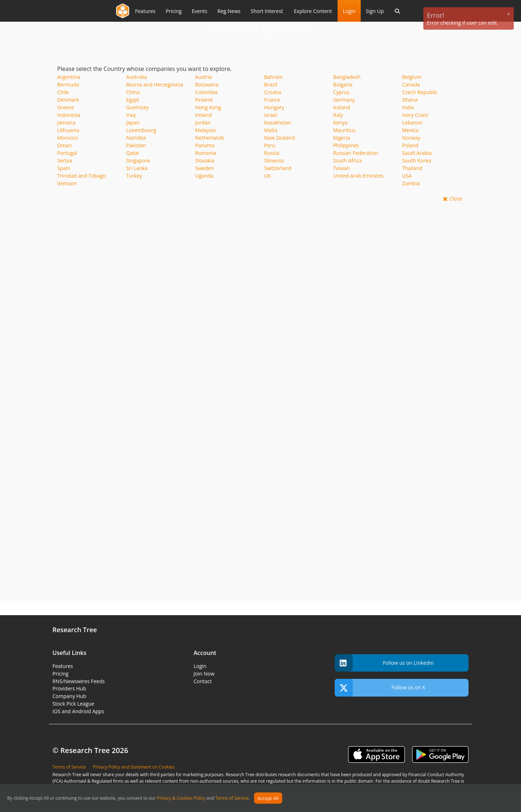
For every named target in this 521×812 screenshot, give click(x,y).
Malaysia (205, 130)
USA (407, 176)
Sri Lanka (137, 168)
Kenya (340, 122)
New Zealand (279, 138)
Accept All (268, 798)
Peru (270, 145)
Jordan (203, 122)
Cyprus (341, 92)
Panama (205, 145)
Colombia (206, 92)
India (408, 107)
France (272, 100)
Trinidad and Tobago (82, 176)
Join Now (204, 674)
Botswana (207, 84)
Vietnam (67, 183)
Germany (344, 100)
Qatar (133, 153)
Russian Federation (356, 153)
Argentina (69, 77)
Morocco (67, 138)
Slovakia (205, 160)
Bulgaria (343, 84)
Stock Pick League (73, 704)
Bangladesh (347, 77)
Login (349, 11)
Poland (410, 145)
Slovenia (274, 160)
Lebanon (412, 122)
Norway (411, 138)
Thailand (412, 168)
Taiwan (342, 168)
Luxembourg (141, 130)
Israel (270, 115)
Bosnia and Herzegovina (155, 84)
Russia (272, 153)
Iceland (342, 107)
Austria (203, 77)
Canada (411, 84)
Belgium (412, 77)
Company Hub (69, 696)
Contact (203, 681)
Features (63, 666)
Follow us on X (380, 688)
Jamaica (66, 122)
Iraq (131, 115)
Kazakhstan (278, 122)
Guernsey (137, 107)
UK (268, 176)
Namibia (136, 138)
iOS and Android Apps (78, 711)
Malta (271, 130)
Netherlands (210, 138)
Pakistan (136, 145)
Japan (133, 122)
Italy (338, 115)
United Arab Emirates (358, 176)
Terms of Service (232, 798)
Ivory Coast (415, 115)
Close (456, 198)
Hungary (274, 107)
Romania (206, 153)
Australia (137, 77)
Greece (65, 107)
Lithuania (68, 130)
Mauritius (344, 130)
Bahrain (273, 77)
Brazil (271, 84)
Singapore (138, 160)
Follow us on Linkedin (384, 663)
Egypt (133, 100)
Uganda (204, 176)
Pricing (60, 674)
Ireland (203, 115)
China (133, 92)
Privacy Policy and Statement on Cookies (134, 767)
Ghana (410, 100)
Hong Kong (208, 107)
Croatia (273, 92)
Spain (64, 168)
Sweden (204, 168)
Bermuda (68, 84)
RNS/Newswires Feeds (79, 681)
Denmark (68, 100)
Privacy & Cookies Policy (181, 798)
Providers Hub (69, 688)
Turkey (134, 176)
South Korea (416, 160)
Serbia (65, 160)
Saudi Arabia (417, 153)
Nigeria (342, 138)
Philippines (346, 145)
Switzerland (278, 168)
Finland (204, 100)
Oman (64, 145)
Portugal (67, 153)
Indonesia (69, 115)
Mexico (410, 130)
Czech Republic (420, 92)
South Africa (348, 160)
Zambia (411, 183)
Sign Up (375, 11)
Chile (63, 92)
